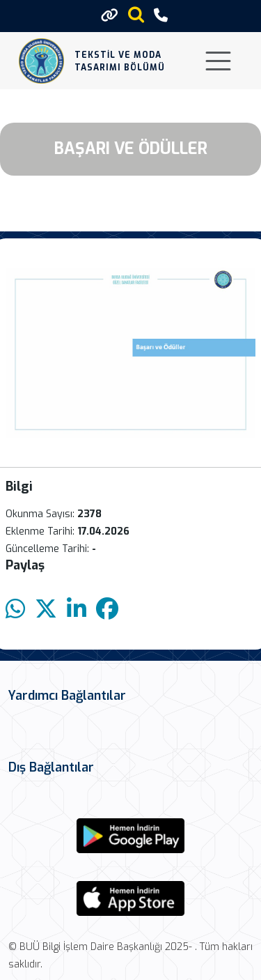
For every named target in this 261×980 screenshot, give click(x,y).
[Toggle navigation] (218, 61)
